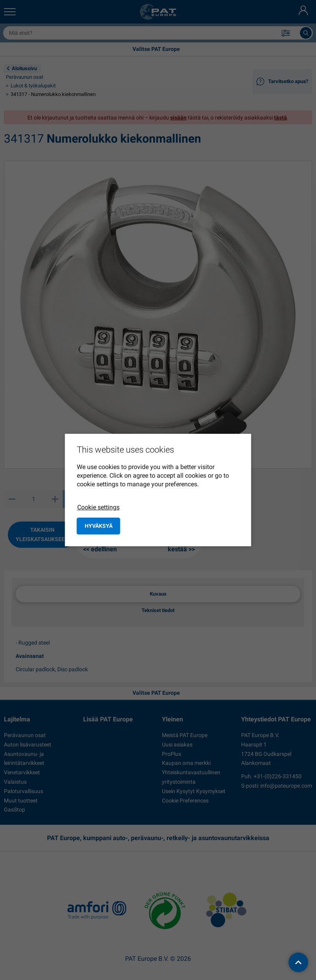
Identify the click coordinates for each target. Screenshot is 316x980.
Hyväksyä (99, 526)
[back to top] (298, 962)
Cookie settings (98, 507)
